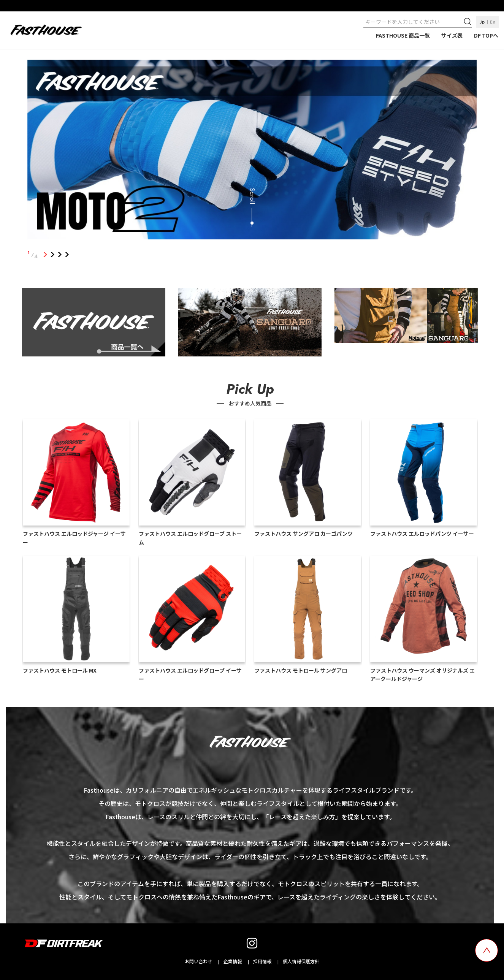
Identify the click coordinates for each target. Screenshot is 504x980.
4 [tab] (67, 255)
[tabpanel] (252, 151)
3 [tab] (60, 255)
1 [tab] (45, 255)
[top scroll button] (487, 950)
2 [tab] (53, 255)
